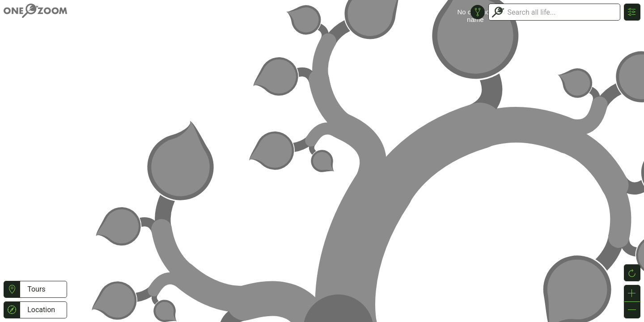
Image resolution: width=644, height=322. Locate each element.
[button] (12, 289)
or (322, 161)
